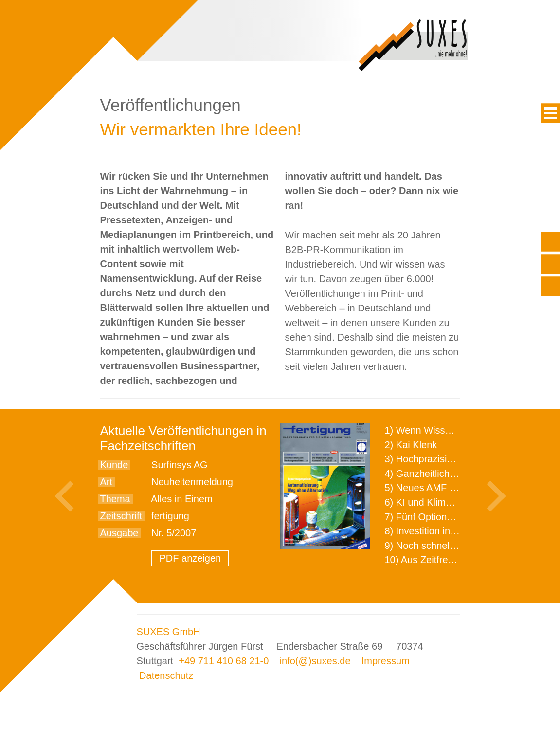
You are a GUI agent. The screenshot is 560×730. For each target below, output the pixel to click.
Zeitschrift (121, 516)
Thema (115, 499)
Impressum (386, 661)
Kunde (114, 465)
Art (107, 482)
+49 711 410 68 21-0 (224, 661)
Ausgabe (119, 533)
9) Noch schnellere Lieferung (447, 546)
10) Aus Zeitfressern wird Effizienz (458, 560)
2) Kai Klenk (411, 445)
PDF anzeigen (190, 558)
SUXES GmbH (169, 632)
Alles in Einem (182, 499)
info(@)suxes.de (315, 661)
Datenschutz (166, 675)
